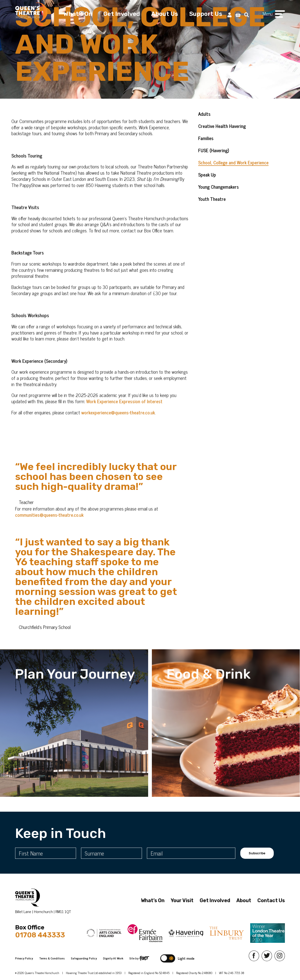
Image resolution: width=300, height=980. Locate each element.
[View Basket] (238, 15)
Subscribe (257, 853)
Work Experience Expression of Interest (124, 409)
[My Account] (230, 15)
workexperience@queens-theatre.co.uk (118, 420)
